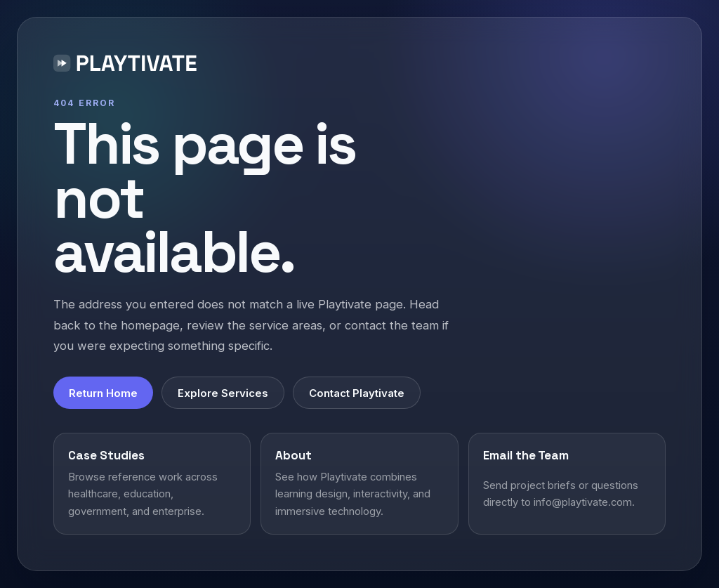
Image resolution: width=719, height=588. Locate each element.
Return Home (103, 393)
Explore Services (223, 393)
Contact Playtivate (357, 393)
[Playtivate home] (128, 65)
